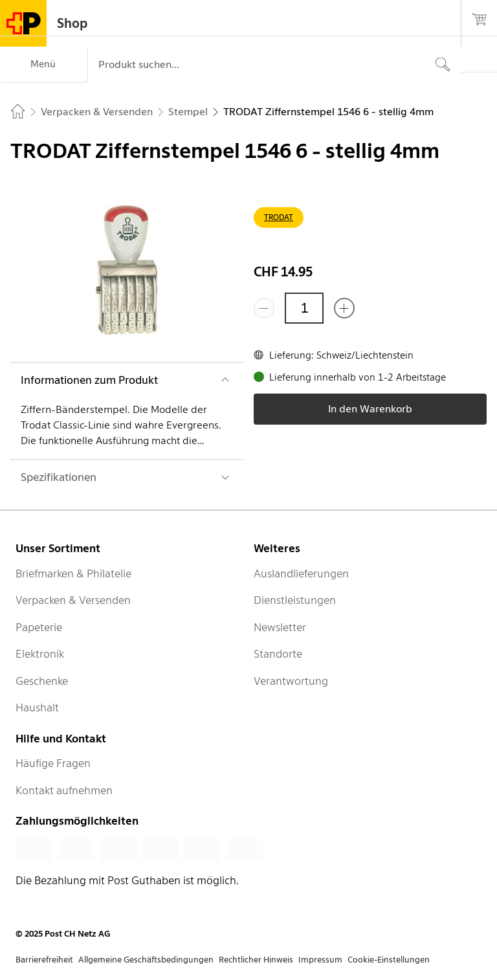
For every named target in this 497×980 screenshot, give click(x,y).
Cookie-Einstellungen (389, 960)
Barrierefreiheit (44, 960)
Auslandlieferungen (301, 574)
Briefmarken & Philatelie (73, 574)
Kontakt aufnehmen (64, 790)
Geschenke (42, 681)
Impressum (320, 960)
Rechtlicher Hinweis (256, 960)
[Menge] (304, 308)
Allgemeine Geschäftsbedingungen (146, 960)
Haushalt (37, 707)
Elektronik (40, 654)
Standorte (278, 654)
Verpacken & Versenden (73, 600)
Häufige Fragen (53, 763)
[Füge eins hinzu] (344, 308)
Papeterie (39, 627)
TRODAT (279, 217)
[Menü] (44, 65)
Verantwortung (291, 681)
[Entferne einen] (264, 308)
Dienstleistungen (295, 600)
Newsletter (280, 627)
